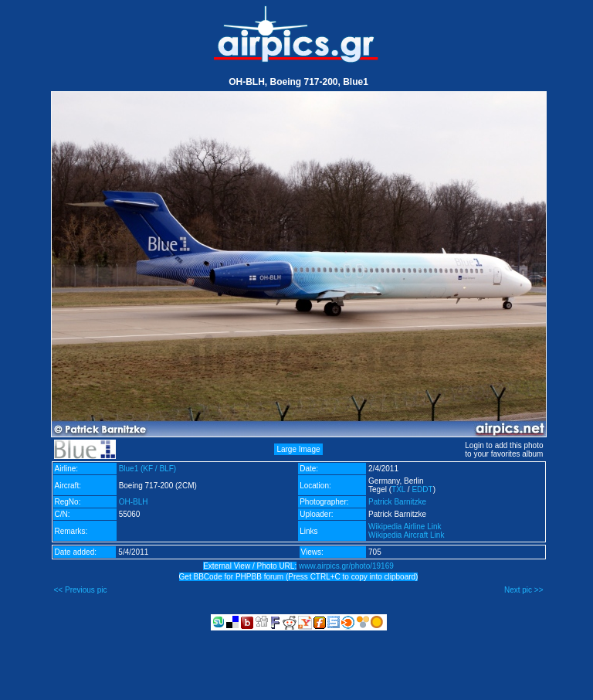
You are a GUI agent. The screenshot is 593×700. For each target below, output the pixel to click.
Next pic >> (524, 590)
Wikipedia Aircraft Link (406, 535)
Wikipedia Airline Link (405, 527)
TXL (398, 489)
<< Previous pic (81, 590)
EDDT (422, 489)
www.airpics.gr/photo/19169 (346, 566)
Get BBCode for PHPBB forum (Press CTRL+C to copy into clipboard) (299, 577)
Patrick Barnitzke (397, 502)
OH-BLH (134, 502)
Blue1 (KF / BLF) (147, 469)
